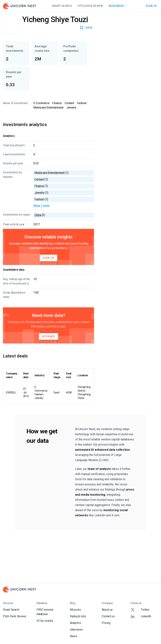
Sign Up (48, 258)
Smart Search (62, 6)
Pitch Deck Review (90, 6)
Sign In (151, 6)
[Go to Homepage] (20, 6)
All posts (75, 610)
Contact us (108, 616)
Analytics (75, 623)
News (74, 636)
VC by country (45, 621)
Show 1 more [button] (41, 206)
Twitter (140, 610)
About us (107, 610)
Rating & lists (78, 616)
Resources (119, 6)
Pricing (106, 623)
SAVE (86, 28)
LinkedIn (141, 616)
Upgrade (49, 336)
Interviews (76, 630)
